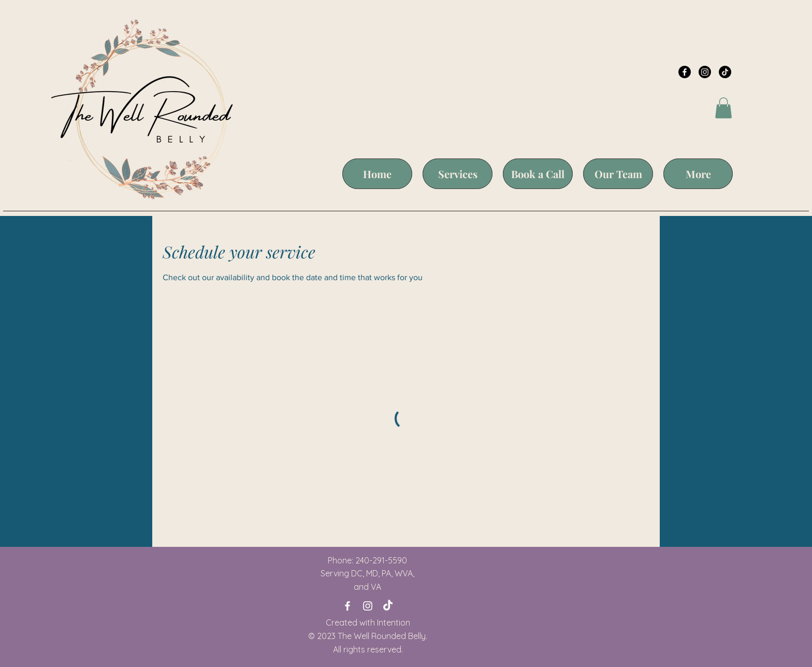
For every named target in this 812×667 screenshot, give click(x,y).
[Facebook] (685, 72)
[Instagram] (705, 72)
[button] (723, 108)
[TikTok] (725, 72)
